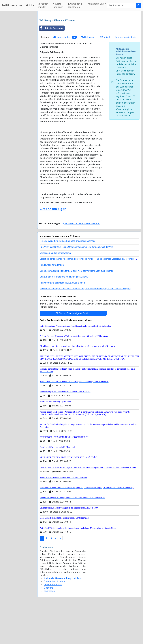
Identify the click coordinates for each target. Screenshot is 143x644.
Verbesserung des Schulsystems (55, 290)
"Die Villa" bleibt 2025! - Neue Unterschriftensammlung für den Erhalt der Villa (76, 284)
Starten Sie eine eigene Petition (73, 351)
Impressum (50, 628)
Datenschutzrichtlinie (126, 74)
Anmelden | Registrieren (75, 5)
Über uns (49, 625)
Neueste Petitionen (58, 5)
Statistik (105, 74)
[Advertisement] (89, 34)
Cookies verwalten (53, 622)
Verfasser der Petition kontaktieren (81, 261)
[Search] (121, 5)
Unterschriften (65, 74)
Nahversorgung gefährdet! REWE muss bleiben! (63, 320)
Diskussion (88, 74)
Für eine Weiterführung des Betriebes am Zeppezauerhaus (68, 278)
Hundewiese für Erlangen (52, 302)
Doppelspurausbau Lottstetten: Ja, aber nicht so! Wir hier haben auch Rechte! (77, 308)
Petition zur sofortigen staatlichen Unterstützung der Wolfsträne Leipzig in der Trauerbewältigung (85, 326)
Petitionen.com (12, 5)
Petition (45, 74)
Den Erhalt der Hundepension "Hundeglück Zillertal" (64, 314)
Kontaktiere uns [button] (96, 4)
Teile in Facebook (51, 65)
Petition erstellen (43, 5)
